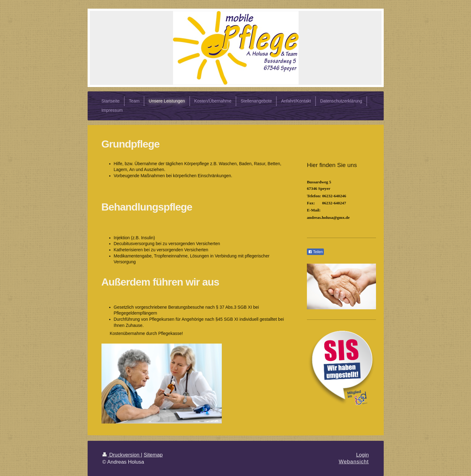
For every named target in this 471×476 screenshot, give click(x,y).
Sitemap (153, 455)
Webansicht (354, 462)
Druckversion (122, 455)
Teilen (315, 252)
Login (362, 455)
